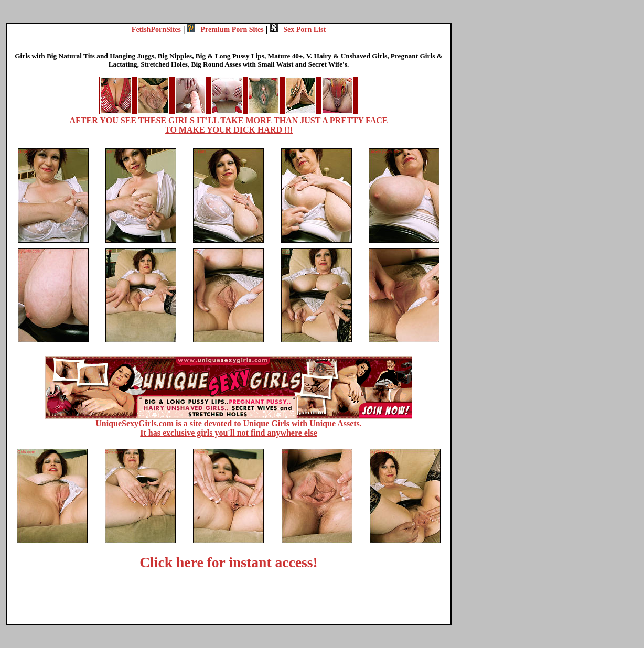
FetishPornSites (156, 30)
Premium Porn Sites (225, 30)
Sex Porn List (298, 30)
